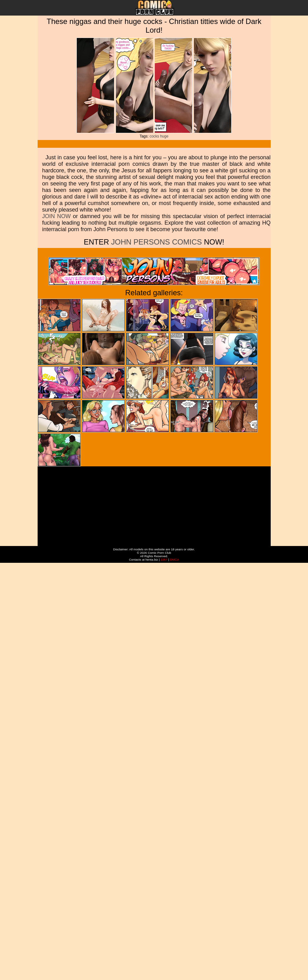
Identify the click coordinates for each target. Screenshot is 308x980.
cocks (154, 136)
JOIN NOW (57, 216)
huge (164, 136)
